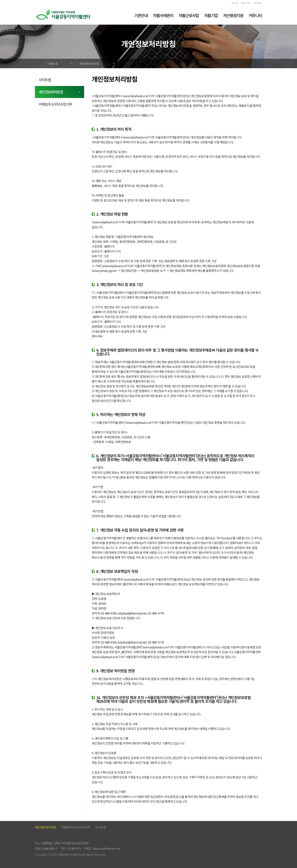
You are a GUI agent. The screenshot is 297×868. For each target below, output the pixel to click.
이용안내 (52, 64)
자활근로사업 (189, 15)
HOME (39, 62)
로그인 (235, 3)
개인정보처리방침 (89, 64)
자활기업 (211, 15)
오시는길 (100, 827)
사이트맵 (257, 3)
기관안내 (141, 15)
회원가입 (245, 3)
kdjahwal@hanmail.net (106, 848)
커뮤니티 (255, 15)
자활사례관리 (163, 15)
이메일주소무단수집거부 (55, 104)
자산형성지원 (233, 15)
